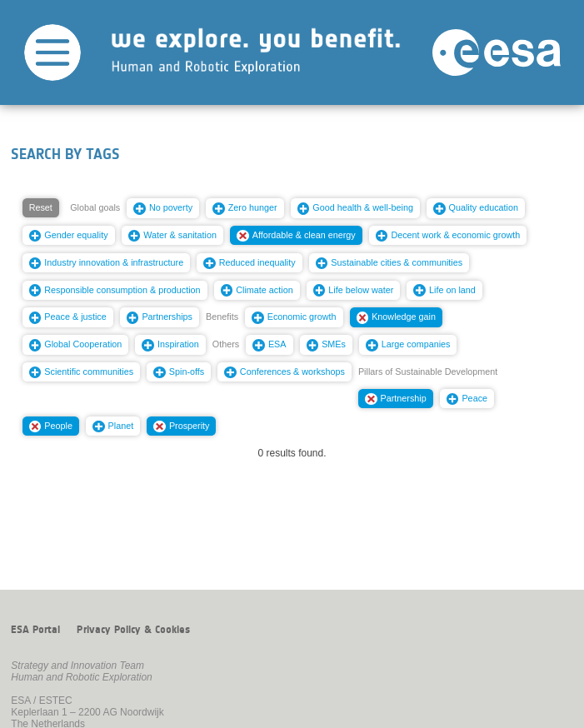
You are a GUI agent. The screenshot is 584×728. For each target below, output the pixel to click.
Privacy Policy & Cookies (133, 630)
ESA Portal (35, 630)
